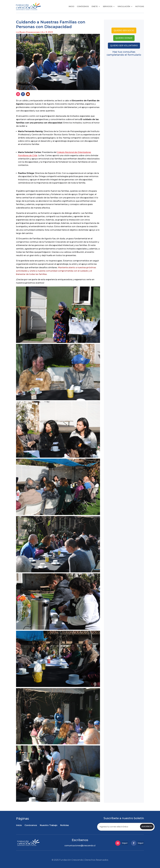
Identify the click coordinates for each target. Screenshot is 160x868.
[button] (58, 315)
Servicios (108, 6)
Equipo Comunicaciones (30, 32)
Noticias (140, 6)
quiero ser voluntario (124, 46)
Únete (95, 6)
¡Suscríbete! (146, 826)
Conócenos (83, 6)
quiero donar (124, 38)
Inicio (71, 6)
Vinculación (124, 6)
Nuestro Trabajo (49, 825)
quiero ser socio (124, 30)
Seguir (125, 843)
